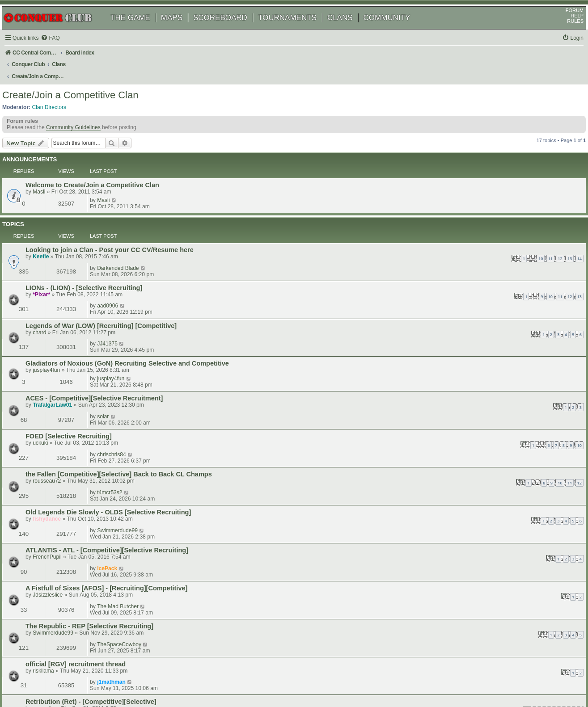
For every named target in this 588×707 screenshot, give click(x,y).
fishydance (59, 359)
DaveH (53, 530)
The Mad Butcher (492, 395)
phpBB (49, 678)
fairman (54, 487)
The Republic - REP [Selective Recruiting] (102, 417)
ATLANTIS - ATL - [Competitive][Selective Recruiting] (119, 374)
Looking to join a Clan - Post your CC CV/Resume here (122, 205)
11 (341, 213)
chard (52, 254)
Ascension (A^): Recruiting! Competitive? (102, 502)
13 (360, 213)
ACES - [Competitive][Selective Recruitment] (107, 288)
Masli (51, 173)
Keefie (53, 211)
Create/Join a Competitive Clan (80, 87)
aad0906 (482, 226)
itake (51, 509)
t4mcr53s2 (484, 330)
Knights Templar (63, 523)
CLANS (350, 30)
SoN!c (479, 480)
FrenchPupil (60, 380)
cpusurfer (56, 466)
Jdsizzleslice (60, 402)
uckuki (53, 316)
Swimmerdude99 (492, 352)
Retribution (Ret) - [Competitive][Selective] (104, 459)
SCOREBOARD (231, 30)
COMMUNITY (397, 30)
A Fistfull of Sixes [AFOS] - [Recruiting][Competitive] (119, 395)
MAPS (182, 30)
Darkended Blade (492, 204)
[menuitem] (63, 51)
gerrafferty (57, 549)
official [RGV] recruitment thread (88, 438)
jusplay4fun (59, 275)
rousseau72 (59, 337)
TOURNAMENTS (298, 30)
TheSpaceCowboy (493, 416)
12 (351, 213)
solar (477, 287)
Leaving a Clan (61, 543)
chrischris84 (486, 309)
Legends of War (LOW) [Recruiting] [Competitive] (114, 248)
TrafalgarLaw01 (65, 295)
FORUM (564, 23)
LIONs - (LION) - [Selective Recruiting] (96, 226)
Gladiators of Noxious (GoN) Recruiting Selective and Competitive (140, 269)
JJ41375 (482, 247)
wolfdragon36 (488, 523)
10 (331, 213)
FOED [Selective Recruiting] (81, 309)
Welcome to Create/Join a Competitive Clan (105, 167)
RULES (565, 34)
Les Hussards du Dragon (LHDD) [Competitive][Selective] (126, 480)
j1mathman (486, 437)
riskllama (56, 444)
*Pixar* (54, 233)
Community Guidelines (84, 122)
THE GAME (141, 30)
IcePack (481, 373)
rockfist (480, 542)
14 (370, 213)
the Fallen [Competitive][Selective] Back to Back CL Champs (131, 331)
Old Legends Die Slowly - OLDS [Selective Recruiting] (121, 352)
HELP (567, 28)
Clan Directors (60, 99)
